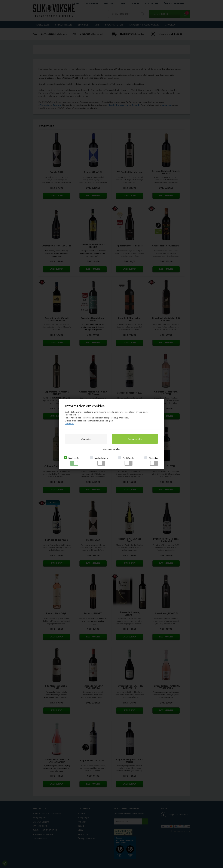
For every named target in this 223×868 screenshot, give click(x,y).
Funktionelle (129, 461)
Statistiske (154, 461)
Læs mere (70, 423)
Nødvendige (74, 461)
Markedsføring (101, 461)
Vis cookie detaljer (112, 449)
